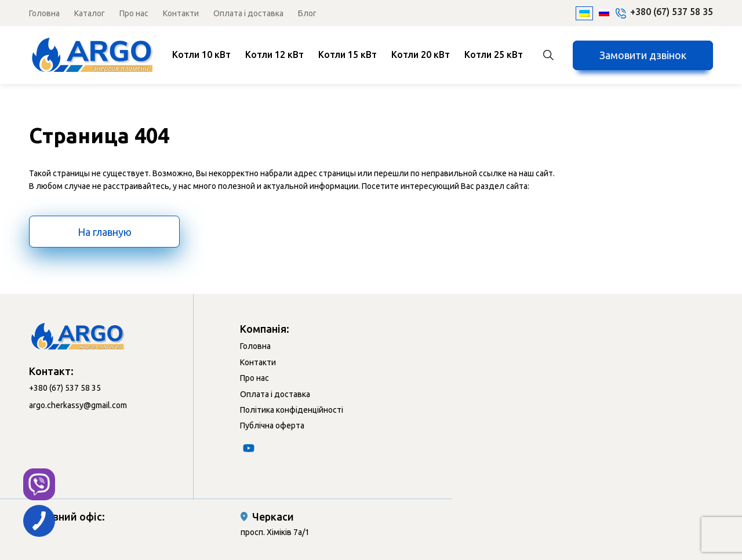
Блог (307, 13)
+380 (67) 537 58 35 (672, 12)
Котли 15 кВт (348, 54)
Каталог (90, 13)
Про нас (134, 13)
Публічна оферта (272, 426)
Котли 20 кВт (421, 54)
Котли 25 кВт (494, 54)
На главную (105, 232)
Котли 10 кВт (201, 54)
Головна (44, 13)
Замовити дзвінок (643, 55)
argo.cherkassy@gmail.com (78, 405)
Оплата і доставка (248, 13)
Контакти (181, 13)
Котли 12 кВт (274, 54)
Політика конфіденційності (292, 410)
